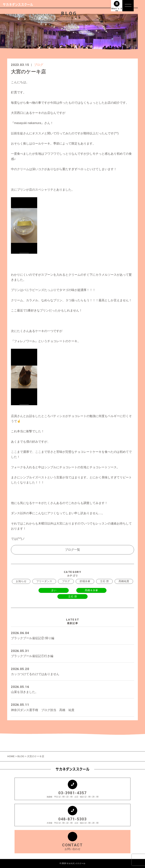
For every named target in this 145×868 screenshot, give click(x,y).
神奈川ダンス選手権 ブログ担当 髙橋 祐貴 (72, 707)
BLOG (21, 756)
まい (54, 590)
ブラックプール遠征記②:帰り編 (72, 635)
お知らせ (21, 581)
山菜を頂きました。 (72, 689)
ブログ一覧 (72, 550)
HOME (11, 756)
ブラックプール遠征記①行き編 (72, 653)
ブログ (39, 65)
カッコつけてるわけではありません (72, 671)
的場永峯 (85, 581)
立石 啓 (104, 581)
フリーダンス (44, 581)
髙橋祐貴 (124, 581)
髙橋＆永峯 (91, 590)
